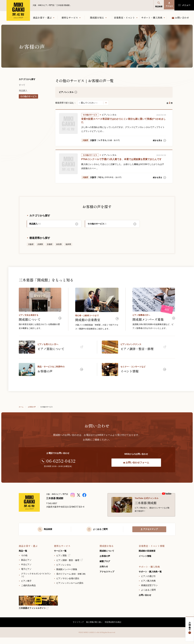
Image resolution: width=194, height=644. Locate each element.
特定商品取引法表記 (113, 628)
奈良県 (59, 245)
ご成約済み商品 (28, 592)
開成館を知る (97, 18)
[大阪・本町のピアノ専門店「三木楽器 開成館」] (31, 507)
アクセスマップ (149, 535)
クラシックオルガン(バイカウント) (36, 581)
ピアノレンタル (64, 571)
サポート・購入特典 (152, 18)
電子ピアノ (26, 575)
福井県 (68, 245)
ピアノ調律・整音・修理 (68, 566)
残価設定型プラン (149, 591)
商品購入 (23, 90)
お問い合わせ (190, 627)
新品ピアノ (26, 566)
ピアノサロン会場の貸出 (68, 585)
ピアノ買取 (62, 562)
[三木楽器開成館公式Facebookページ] (85, 498)
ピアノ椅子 (26, 587)
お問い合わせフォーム (136, 466)
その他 (24, 562)
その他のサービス (28, 95)
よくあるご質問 (148, 596)
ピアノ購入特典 (148, 587)
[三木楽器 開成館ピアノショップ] (73, 498)
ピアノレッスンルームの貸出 (70, 589)
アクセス (169, 5)
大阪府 (31, 245)
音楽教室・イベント (124, 18)
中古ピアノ (26, 571)
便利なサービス (70, 18)
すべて (22, 85)
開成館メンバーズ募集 (67, 575)
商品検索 (157, 5)
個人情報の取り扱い (94, 628)
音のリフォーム (71, 580)
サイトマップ (78, 628)
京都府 (50, 245)
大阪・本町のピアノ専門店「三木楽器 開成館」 (18, 10)
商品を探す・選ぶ (42, 18)
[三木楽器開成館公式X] (79, 498)
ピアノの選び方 (148, 582)
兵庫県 (40, 245)
